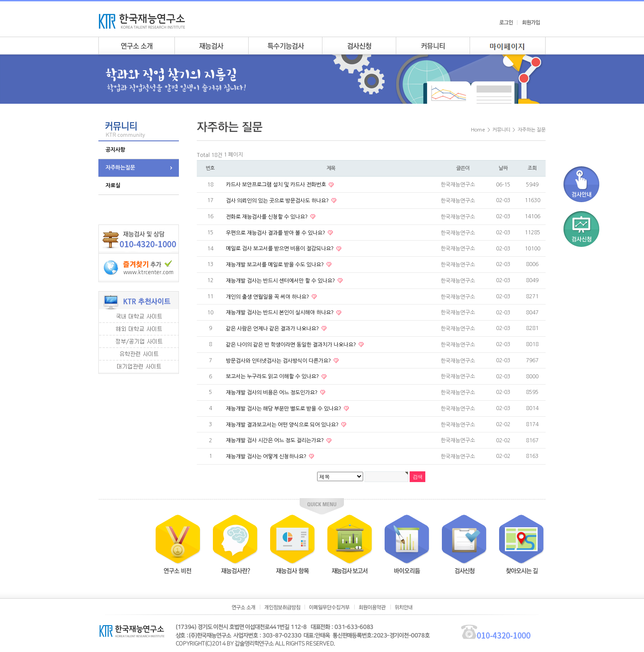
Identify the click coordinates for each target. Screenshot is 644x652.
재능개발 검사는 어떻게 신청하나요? (267, 457)
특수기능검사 (285, 46)
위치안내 (404, 607)
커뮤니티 (433, 46)
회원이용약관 (372, 607)
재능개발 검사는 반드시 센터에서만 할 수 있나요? (281, 281)
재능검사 (211, 46)
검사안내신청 (359, 46)
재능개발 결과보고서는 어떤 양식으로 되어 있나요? (283, 424)
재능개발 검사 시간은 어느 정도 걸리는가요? (275, 440)
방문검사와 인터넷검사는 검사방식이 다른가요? (279, 360)
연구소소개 (136, 46)
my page (508, 46)
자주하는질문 (120, 168)
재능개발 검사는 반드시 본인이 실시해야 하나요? (280, 313)
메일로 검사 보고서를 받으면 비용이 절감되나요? (280, 249)
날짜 (503, 168)
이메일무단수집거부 (329, 607)
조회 (532, 168)
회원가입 (531, 22)
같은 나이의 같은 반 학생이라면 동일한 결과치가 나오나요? (292, 345)
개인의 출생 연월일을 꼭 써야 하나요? (268, 296)
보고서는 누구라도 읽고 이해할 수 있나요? (273, 377)
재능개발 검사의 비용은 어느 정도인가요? (272, 393)
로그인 (506, 22)
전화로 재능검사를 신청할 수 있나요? (267, 217)
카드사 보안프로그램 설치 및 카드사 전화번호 (277, 185)
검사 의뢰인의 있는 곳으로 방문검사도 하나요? (278, 201)
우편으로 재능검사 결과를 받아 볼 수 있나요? (276, 233)
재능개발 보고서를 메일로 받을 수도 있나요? (275, 265)
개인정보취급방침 (282, 607)
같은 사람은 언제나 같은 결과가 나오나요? (273, 329)
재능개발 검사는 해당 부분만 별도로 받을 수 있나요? (284, 409)
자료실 (113, 186)
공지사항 (115, 150)
